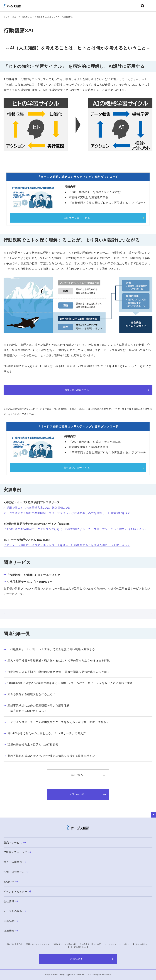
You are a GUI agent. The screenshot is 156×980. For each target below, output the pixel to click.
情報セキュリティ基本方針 (64, 944)
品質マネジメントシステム (38, 944)
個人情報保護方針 (15, 944)
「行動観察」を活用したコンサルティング (32, 575)
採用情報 (11, 931)
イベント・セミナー (17, 892)
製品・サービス (15, 842)
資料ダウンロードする (77, 218)
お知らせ (11, 882)
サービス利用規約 (78, 947)
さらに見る (77, 775)
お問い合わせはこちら (107, 390)
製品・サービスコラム (22, 17)
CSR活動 (11, 921)
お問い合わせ (88, 794)
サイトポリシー (142, 944)
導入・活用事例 (15, 862)
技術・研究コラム (16, 872)
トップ (6, 17)
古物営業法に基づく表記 (90, 944)
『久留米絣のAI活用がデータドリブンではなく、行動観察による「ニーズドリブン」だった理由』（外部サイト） (75, 529)
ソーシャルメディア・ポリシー (118, 944)
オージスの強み (15, 911)
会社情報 (11, 901)
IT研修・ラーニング (17, 852)
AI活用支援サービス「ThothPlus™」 (29, 582)
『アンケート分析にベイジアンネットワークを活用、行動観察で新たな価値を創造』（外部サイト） (67, 545)
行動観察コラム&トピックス (47, 17)
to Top (153, 815)
